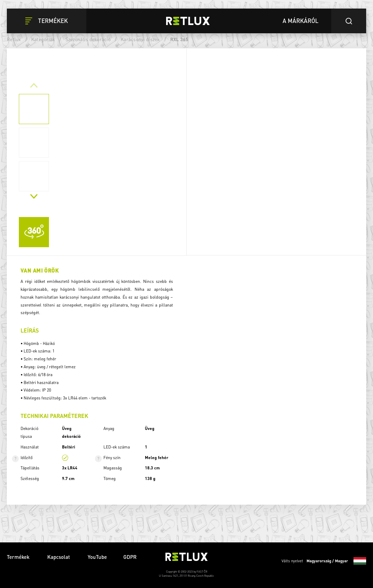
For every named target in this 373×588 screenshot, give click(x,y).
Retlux (14, 39)
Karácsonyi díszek (140, 39)
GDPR (130, 557)
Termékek (19, 557)
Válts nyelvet (324, 561)
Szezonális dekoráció (88, 39)
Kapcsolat (59, 557)
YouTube (97, 557)
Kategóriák (43, 39)
